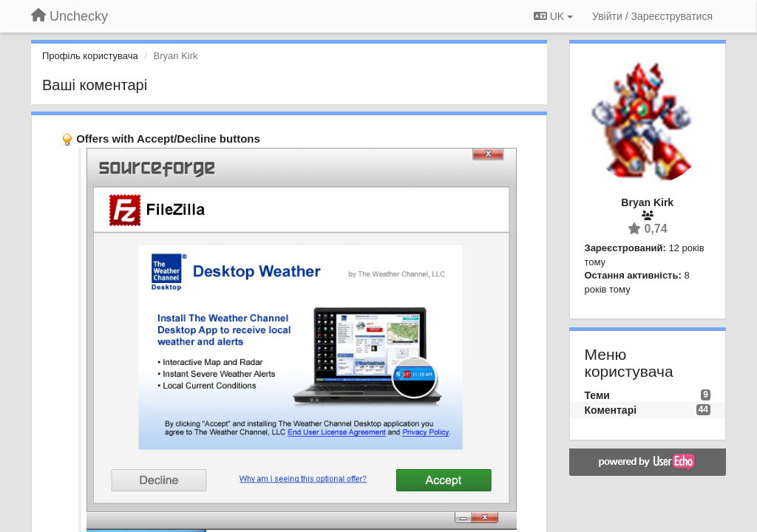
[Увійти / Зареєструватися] (652, 16)
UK (553, 16)
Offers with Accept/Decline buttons (168, 139)
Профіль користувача (90, 56)
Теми (597, 395)
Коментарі (611, 410)
